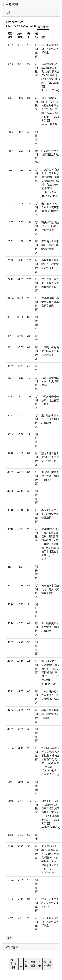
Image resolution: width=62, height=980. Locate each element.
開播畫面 (33, 964)
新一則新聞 (13, 964)
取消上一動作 (48, 964)
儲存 (9, 938)
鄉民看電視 (10, 4)
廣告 (26, 964)
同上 (21, 964)
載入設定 (43, 27)
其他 (40, 964)
